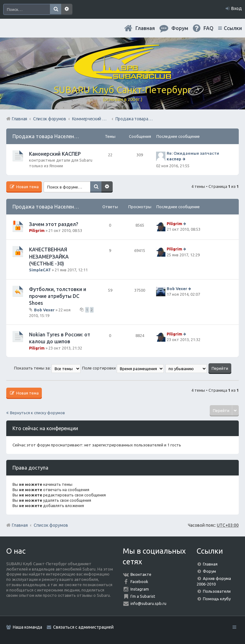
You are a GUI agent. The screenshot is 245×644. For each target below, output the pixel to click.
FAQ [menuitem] (208, 28)
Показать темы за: (47, 368)
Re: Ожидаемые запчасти (193, 153)
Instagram (140, 589)
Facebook (139, 581)
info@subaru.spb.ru (148, 603)
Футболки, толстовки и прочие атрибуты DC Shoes (58, 296)
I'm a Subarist (143, 596)
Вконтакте (141, 574)
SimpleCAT (40, 270)
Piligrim (37, 230)
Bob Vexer (44, 310)
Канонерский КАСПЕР (55, 154)
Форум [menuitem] (180, 28)
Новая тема (27, 187)
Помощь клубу (217, 599)
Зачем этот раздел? (54, 224)
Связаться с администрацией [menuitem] (83, 627)
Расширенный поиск (67, 9)
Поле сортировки (123, 368)
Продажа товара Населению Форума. (57, 136)
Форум (209, 571)
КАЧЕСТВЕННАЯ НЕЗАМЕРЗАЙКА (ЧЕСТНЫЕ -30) (49, 257)
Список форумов (51, 525)
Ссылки (233, 28)
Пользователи (217, 591)
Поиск (56, 9)
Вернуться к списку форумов (37, 413)
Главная (145, 28)
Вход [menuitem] (237, 8)
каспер (174, 159)
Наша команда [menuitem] (27, 627)
